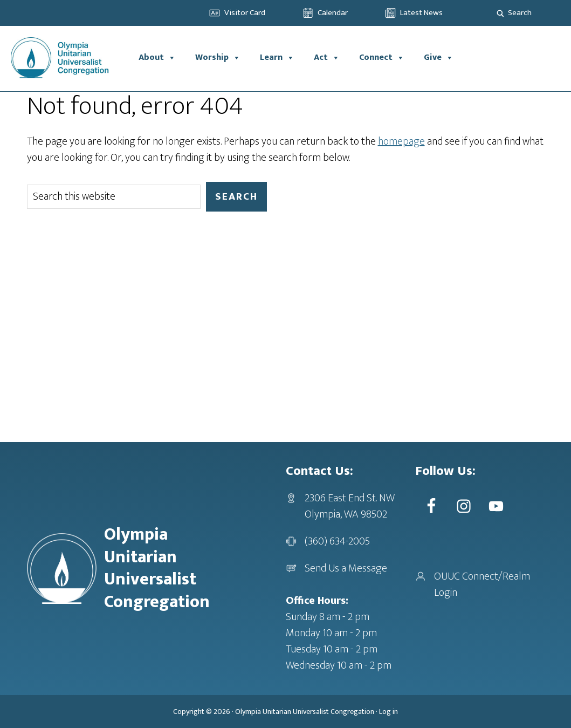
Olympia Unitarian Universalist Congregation (305, 712)
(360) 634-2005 (337, 541)
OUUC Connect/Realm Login (482, 584)
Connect (382, 58)
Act (327, 58)
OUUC (64, 58)
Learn (277, 58)
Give (439, 58)
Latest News (421, 13)
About (157, 58)
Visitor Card (245, 13)
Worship (218, 58)
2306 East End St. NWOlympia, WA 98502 (350, 506)
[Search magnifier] (500, 13)
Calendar (333, 13)
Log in (388, 712)
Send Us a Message (346, 568)
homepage (401, 141)
